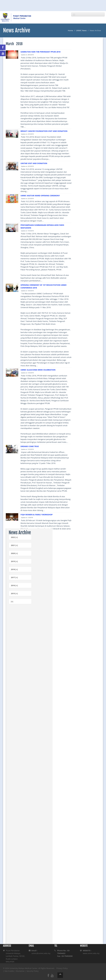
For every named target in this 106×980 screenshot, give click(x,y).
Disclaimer (20, 971)
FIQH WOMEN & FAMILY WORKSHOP (37, 515)
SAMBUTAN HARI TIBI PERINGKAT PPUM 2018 (41, 52)
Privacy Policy (62, 968)
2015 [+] (14, 593)
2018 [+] (14, 569)
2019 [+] (14, 561)
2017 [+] (14, 577)
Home (70, 30)
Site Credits (9, 971)
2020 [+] (14, 553)
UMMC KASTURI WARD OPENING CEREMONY (40, 196)
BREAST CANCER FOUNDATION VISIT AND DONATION (44, 131)
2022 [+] (14, 537)
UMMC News (81, 30)
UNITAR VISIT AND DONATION (34, 163)
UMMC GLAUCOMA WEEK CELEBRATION (38, 370)
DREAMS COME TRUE (30, 446)
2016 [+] (14, 585)
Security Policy (33, 971)
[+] (12, 601)
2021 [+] (14, 545)
